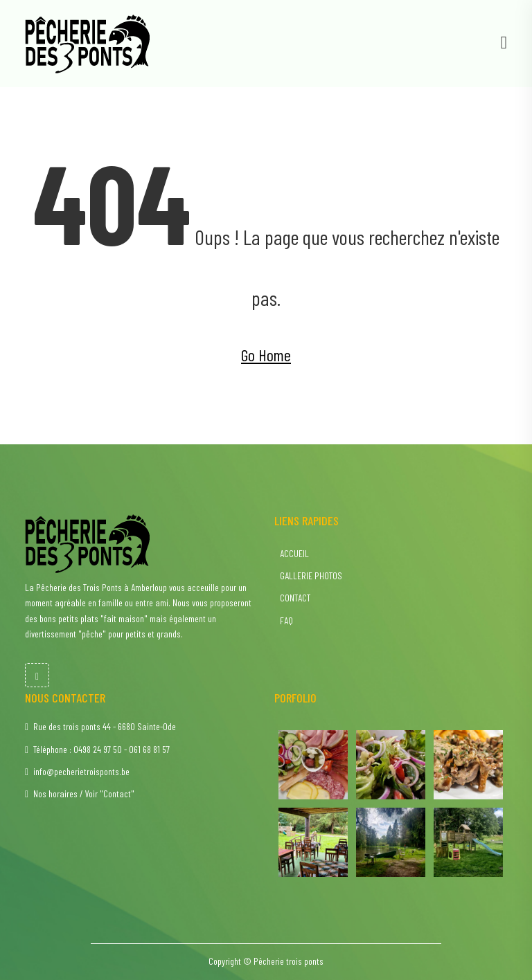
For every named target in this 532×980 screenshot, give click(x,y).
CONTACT (294, 598)
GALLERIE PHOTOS (310, 575)
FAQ (285, 620)
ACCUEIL (293, 553)
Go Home (266, 355)
